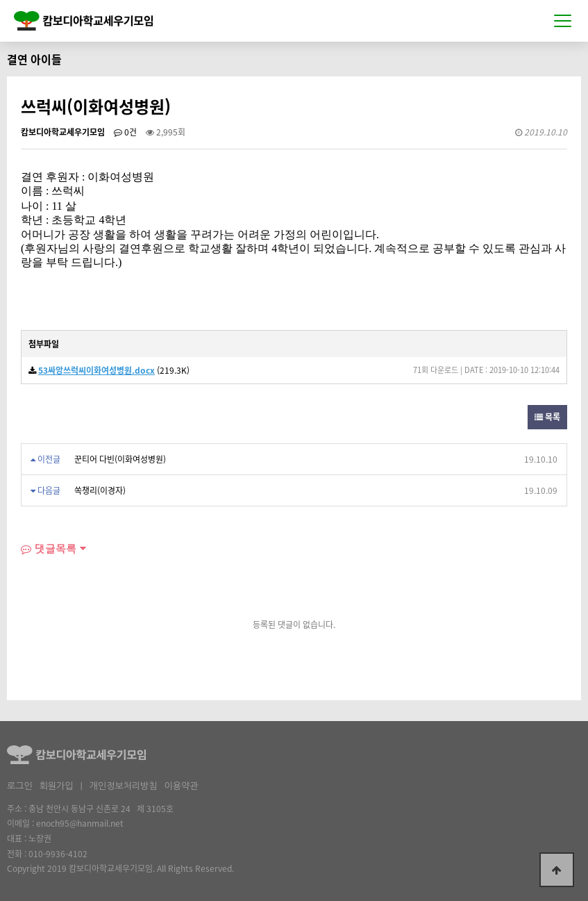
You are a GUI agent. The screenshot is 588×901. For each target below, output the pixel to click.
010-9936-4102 (58, 854)
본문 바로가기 (0, 0)
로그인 (20, 786)
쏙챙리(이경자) (100, 490)
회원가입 (57, 786)
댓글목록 (49, 548)
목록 (547, 417)
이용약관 (181, 786)
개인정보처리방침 (124, 786)
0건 (125, 132)
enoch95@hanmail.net (80, 823)
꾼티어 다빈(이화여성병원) (120, 459)
